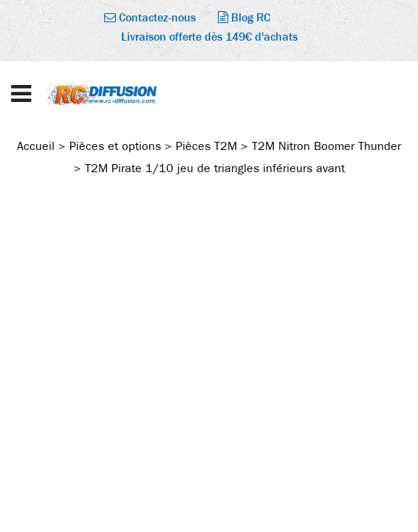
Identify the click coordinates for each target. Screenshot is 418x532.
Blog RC (244, 17)
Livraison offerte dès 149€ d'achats (209, 37)
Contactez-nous (150, 17)
